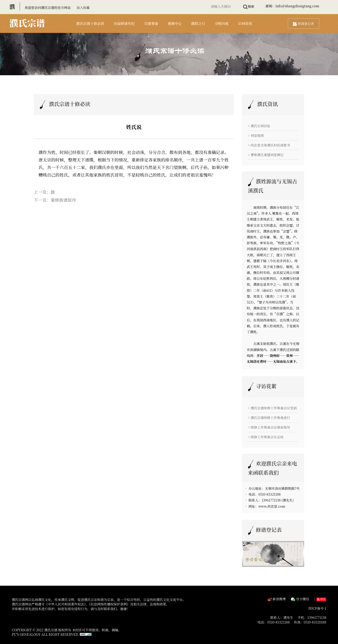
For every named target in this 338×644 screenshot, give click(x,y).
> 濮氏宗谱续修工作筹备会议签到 (272, 408)
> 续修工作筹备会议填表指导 (269, 427)
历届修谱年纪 (124, 23)
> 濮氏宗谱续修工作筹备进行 (269, 418)
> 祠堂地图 (256, 135)
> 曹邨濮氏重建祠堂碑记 (266, 155)
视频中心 (175, 23)
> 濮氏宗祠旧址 (259, 126)
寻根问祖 (222, 23)
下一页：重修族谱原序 (55, 200)
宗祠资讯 (245, 23)
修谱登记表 (303, 24)
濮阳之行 (198, 23)
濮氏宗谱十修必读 (90, 23)
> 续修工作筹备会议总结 (266, 437)
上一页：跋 (44, 192)
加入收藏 (83, 8)
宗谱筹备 (151, 23)
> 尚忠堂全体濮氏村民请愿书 (269, 145)
